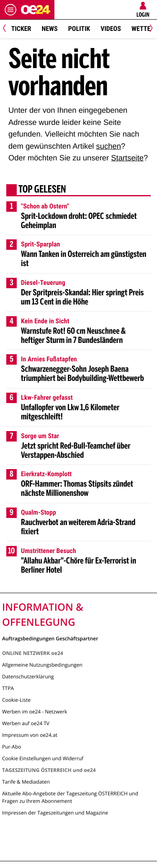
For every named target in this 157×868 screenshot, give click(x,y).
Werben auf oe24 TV (26, 723)
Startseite (127, 158)
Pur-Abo (12, 747)
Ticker (21, 29)
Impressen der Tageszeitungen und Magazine (55, 813)
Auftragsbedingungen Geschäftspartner (50, 638)
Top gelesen (42, 190)
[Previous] (7, 29)
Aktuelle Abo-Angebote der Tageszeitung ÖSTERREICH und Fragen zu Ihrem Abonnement (70, 797)
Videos (111, 29)
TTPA (8, 688)
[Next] (150, 29)
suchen (109, 146)
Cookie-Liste (16, 700)
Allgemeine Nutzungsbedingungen (42, 665)
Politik (79, 29)
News (49, 29)
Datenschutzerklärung (28, 676)
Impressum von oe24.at (30, 735)
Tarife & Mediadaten (26, 782)
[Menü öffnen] (10, 10)
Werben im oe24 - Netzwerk (35, 712)
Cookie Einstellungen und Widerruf (43, 758)
